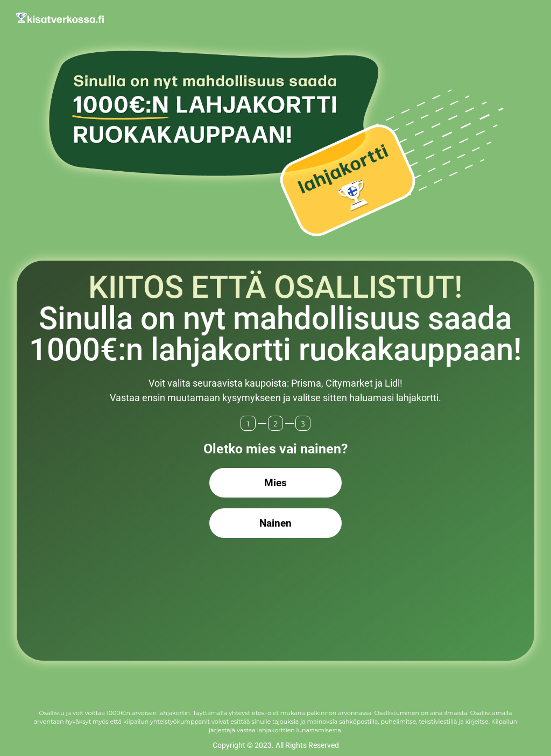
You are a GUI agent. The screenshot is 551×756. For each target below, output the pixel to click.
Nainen (275, 523)
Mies (275, 483)
